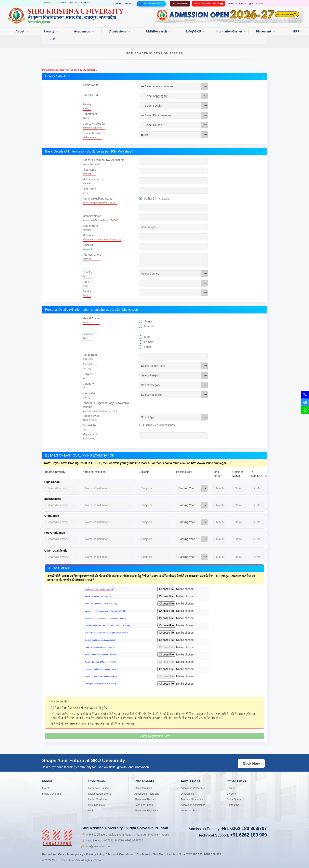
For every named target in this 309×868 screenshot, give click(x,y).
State (86, 284)
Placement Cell (143, 788)
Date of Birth (90, 228)
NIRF (296, 31)
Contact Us (233, 805)
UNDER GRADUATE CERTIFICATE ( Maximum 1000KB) (107, 626)
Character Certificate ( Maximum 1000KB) (101, 669)
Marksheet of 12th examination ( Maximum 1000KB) (105, 618)
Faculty (51, 31)
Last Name (89, 191)
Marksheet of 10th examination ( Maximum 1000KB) (105, 611)
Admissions (120, 31)
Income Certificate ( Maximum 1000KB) (100, 655)
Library (128, 4)
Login (118, 4)
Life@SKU (195, 31)
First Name (89, 171)
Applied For (90, 427)
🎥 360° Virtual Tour (151, 4)
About (22, 31)
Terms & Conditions (121, 854)
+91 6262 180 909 (249, 835)
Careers (231, 794)
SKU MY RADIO (237, 4)
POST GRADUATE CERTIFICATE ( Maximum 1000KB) (107, 633)
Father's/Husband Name (100, 200)
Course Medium (92, 135)
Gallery (231, 788)
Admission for (91, 85)
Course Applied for (94, 125)
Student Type (91, 418)
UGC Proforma (180, 4)
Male (147, 337)
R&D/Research (158, 31)
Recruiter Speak (144, 805)
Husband (164, 199)
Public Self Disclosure (207, 4)
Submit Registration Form (155, 736)
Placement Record (145, 799)
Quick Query (234, 799)
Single (148, 321)
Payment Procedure (192, 799)
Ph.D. (92, 810)
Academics (84, 31)
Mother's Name (100, 218)
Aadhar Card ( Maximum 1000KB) (98, 596)
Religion (88, 376)
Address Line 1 (92, 257)
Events (46, 788)
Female (149, 342)
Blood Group (90, 366)
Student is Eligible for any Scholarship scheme (106, 407)
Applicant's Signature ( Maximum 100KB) (101, 604)
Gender (87, 336)
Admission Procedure (193, 788)
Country (87, 274)
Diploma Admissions (100, 794)
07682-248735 (134, 840)
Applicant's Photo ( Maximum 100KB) (99, 589)
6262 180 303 (194, 854)
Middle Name (91, 181)
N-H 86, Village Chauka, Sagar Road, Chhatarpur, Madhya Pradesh (128, 835)
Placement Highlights (146, 810)
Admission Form (190, 810)
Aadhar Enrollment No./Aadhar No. (104, 162)
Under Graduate (97, 799)
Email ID (88, 247)
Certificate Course (99, 788)
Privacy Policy (95, 854)
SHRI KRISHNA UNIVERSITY (157, 425)
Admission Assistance (193, 805)
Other (148, 347)
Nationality (89, 395)
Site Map (159, 854)
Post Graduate (97, 805)
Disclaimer (143, 854)
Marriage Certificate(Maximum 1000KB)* (101, 684)
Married (149, 326)
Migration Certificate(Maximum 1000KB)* (101, 677)
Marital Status (91, 320)
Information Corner (230, 31)
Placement (266, 31)
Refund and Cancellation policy (63, 854)
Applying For (90, 95)
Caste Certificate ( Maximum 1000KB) (100, 647)
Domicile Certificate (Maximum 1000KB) (101, 640)
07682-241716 (114, 840)
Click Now (251, 764)
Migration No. (91, 436)
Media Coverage (52, 794)
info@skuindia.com (98, 846)
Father (148, 199)
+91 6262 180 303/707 (244, 828)
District (87, 293)
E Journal (256, 4)
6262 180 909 (213, 854)
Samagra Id (90, 357)
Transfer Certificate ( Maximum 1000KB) (101, 662)
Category (88, 386)
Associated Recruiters (147, 794)
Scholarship (187, 794)
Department (90, 116)
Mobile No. (102, 237)
